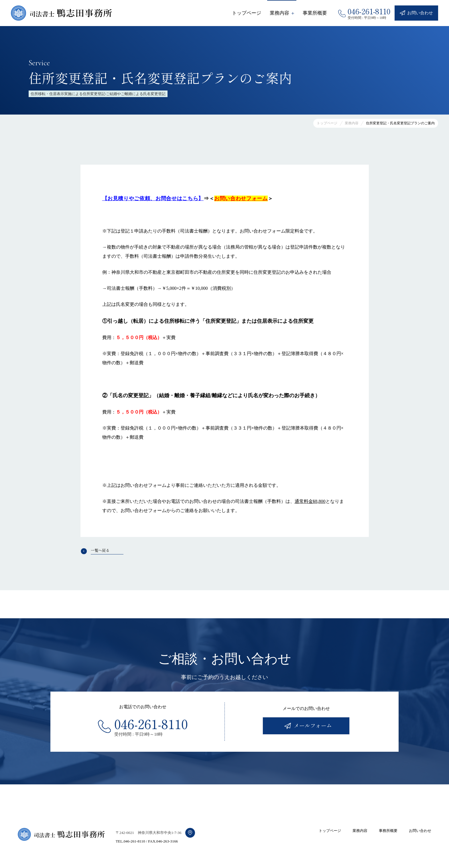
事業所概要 (315, 13)
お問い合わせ (420, 831)
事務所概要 (388, 831)
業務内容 (360, 831)
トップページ (247, 13)
